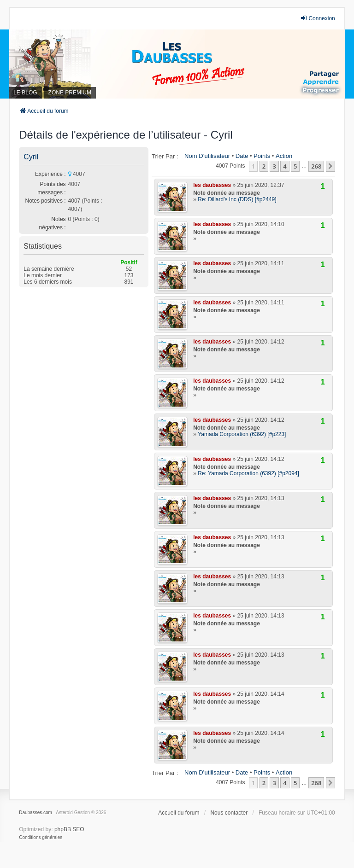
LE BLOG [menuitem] (25, 93)
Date (242, 156)
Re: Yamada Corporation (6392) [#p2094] (248, 473)
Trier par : (165, 156)
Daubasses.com (35, 813)
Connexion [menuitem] (317, 18)
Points (262, 156)
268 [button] (316, 166)
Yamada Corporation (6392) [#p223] (242, 434)
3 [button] (274, 166)
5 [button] (295, 166)
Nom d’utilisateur (207, 156)
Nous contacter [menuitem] (229, 813)
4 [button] (285, 166)
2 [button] (264, 166)
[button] (330, 166)
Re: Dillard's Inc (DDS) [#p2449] (237, 199)
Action (284, 156)
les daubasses (212, 185)
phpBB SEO (69, 829)
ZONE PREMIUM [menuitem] (70, 93)
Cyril (31, 157)
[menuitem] (41, 838)
